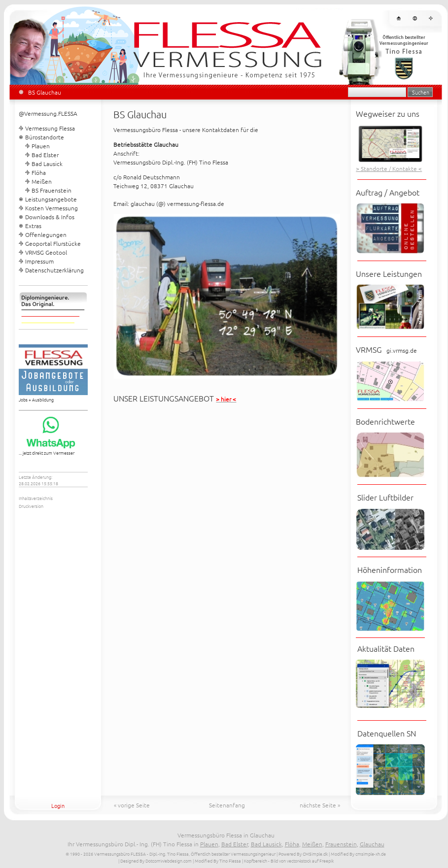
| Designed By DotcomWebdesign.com (155, 860)
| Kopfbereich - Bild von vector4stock (276, 860)
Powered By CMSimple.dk (303, 853)
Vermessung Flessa (50, 128)
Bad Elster (45, 155)
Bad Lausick (47, 164)
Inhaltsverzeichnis (36, 498)
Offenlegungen (46, 234)
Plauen (41, 146)
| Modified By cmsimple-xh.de (357, 853)
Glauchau (372, 844)
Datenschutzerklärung (54, 270)
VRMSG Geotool (46, 252)
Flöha (39, 172)
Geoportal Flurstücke (53, 243)
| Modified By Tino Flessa (217, 860)
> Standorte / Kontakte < (389, 168)
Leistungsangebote (51, 199)
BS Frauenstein (52, 190)
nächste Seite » (320, 805)
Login (58, 805)
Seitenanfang (227, 805)
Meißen (42, 181)
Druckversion (31, 506)
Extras (33, 226)
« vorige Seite (132, 805)
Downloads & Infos (50, 217)
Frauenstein (341, 844)
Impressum (39, 261)
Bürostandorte (45, 137)
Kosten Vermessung (52, 208)
